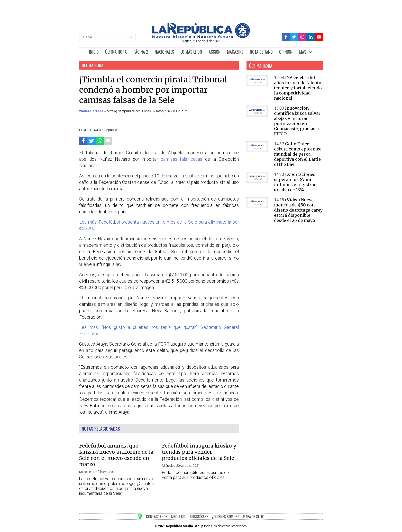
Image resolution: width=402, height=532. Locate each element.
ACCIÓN (215, 52)
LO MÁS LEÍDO (191, 52)
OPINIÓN (286, 52)
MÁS (303, 52)
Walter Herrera (92, 111)
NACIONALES (164, 52)
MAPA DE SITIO (254, 516)
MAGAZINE (235, 52)
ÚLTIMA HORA (116, 52)
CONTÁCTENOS (157, 516)
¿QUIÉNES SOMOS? (226, 516)
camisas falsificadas (182, 159)
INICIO (94, 52)
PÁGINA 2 (141, 52)
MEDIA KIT (179, 516)
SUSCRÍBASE (199, 516)
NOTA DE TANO (261, 52)
